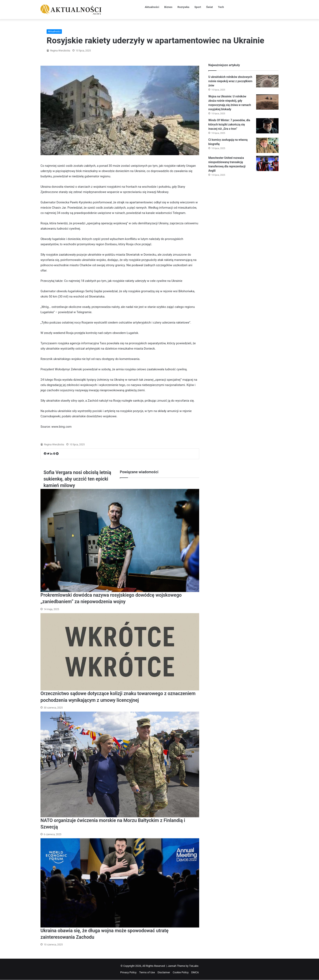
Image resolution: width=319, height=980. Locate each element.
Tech (222, 7)
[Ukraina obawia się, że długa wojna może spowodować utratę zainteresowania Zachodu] (120, 883)
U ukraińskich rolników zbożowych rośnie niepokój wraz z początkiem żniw (230, 81)
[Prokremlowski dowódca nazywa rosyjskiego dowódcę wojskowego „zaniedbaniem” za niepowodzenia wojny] (120, 537)
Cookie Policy (181, 972)
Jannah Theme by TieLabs (183, 966)
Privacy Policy (128, 972)
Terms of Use (147, 972)
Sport (198, 7)
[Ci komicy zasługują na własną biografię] (267, 145)
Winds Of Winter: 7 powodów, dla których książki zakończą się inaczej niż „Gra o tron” (229, 124)
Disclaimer (164, 972)
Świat (210, 7)
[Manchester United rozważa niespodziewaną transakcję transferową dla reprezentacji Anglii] (267, 163)
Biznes (167, 7)
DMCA (195, 972)
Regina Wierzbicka (60, 51)
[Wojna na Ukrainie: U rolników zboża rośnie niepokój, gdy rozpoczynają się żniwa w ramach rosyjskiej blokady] (267, 102)
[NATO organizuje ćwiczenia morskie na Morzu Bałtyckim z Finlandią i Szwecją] (120, 764)
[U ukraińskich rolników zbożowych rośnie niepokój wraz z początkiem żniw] (267, 81)
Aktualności (151, 7)
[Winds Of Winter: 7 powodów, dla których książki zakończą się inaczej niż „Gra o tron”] (267, 126)
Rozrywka (183, 7)
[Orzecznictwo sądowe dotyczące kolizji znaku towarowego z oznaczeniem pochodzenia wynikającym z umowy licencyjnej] (120, 652)
